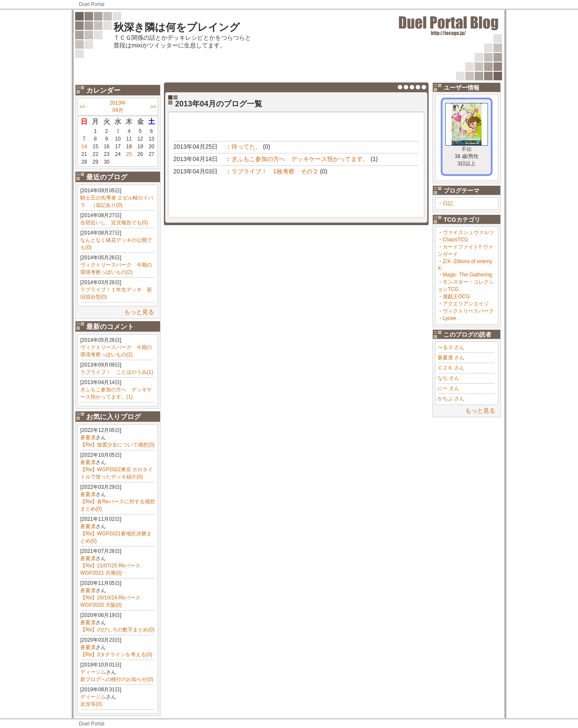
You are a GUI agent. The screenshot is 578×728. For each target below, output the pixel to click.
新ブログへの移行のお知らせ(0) (117, 679)
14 (84, 147)
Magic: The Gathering (467, 275)
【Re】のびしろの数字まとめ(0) (117, 630)
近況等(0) (91, 704)
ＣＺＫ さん (451, 368)
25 (129, 154)
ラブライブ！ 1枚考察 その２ (275, 171)
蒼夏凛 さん (451, 358)
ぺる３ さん (451, 347)
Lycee (450, 318)
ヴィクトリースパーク (468, 311)
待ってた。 (246, 147)
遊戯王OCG (456, 296)
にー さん (448, 388)
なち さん (448, 378)
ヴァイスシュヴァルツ (468, 232)
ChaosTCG (455, 240)
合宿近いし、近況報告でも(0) (114, 223)
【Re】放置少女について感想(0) (117, 445)
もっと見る (139, 312)
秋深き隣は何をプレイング (177, 27)
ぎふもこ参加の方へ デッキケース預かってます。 (300, 159)
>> (153, 107)
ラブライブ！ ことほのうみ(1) (117, 372)
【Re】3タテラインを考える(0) (116, 655)
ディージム (93, 672)
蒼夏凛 (88, 437)
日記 (448, 203)
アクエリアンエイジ (466, 304)
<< (82, 107)
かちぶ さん (451, 399)
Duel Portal (92, 4)
